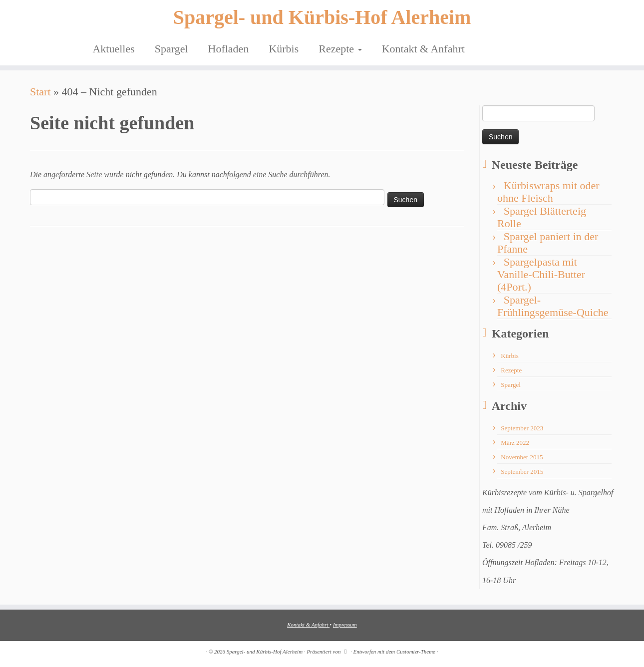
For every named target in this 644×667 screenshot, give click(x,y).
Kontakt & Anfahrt (423, 49)
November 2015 (522, 457)
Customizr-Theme (416, 652)
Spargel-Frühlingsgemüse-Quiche (553, 306)
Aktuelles (113, 49)
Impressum (345, 625)
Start (40, 92)
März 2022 (515, 443)
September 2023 (522, 428)
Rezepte (340, 49)
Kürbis (284, 49)
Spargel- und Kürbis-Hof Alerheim (322, 17)
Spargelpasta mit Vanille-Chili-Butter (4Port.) (541, 274)
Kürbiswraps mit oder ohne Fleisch (548, 192)
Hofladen (229, 49)
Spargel (171, 49)
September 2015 (522, 472)
